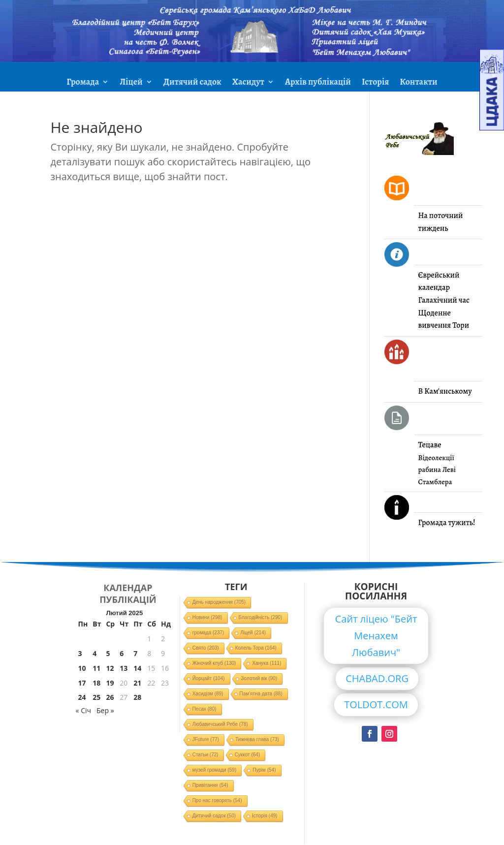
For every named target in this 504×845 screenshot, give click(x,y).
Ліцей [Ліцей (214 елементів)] (253, 633)
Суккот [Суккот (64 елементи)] (248, 755)
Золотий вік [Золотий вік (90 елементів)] (259, 678)
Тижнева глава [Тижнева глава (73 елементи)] (257, 739)
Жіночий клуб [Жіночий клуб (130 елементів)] (214, 663)
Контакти (418, 83)
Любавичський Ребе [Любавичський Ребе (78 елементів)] (220, 724)
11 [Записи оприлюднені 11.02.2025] (96, 668)
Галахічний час (444, 300)
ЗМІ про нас (252, 107)
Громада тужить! (447, 523)
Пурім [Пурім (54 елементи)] (264, 770)
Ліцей (131, 83)
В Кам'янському (445, 391)
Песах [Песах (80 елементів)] (205, 709)
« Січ (83, 710)
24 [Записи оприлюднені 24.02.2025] (82, 697)
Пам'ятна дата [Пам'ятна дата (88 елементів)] (261, 694)
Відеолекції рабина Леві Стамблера (437, 470)
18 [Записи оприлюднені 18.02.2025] (96, 683)
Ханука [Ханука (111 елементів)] (267, 663)
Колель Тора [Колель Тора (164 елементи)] (256, 648)
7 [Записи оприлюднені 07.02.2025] (135, 653)
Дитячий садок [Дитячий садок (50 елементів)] (214, 816)
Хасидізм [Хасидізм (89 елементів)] (208, 694)
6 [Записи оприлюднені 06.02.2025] (122, 653)
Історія (375, 83)
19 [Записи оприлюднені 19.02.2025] (110, 683)
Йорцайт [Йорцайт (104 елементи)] (209, 678)
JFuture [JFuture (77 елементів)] (206, 739)
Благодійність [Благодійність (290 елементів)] (261, 617)
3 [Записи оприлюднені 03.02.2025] (80, 653)
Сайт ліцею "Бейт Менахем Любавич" (376, 636)
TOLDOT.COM (376, 704)
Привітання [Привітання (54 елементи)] (210, 785)
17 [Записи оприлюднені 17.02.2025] (82, 683)
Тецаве (430, 445)
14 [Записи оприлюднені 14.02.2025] (137, 668)
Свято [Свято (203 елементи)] (206, 648)
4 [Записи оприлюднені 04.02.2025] (94, 653)
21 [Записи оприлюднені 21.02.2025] (137, 683)
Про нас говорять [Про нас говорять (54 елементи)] (217, 800)
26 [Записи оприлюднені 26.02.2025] (110, 697)
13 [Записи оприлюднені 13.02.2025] (124, 668)
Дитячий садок (192, 83)
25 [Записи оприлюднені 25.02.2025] (96, 697)
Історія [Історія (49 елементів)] (265, 816)
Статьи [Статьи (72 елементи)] (205, 755)
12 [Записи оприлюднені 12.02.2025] (110, 668)
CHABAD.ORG (377, 678)
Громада (83, 83)
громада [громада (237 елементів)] (208, 633)
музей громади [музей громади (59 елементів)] (215, 770)
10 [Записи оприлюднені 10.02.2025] (82, 668)
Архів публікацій (318, 83)
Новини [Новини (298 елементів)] (207, 617)
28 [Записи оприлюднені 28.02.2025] (137, 697)
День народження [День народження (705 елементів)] (219, 602)
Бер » (105, 710)
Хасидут (248, 83)
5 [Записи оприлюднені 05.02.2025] (108, 653)
